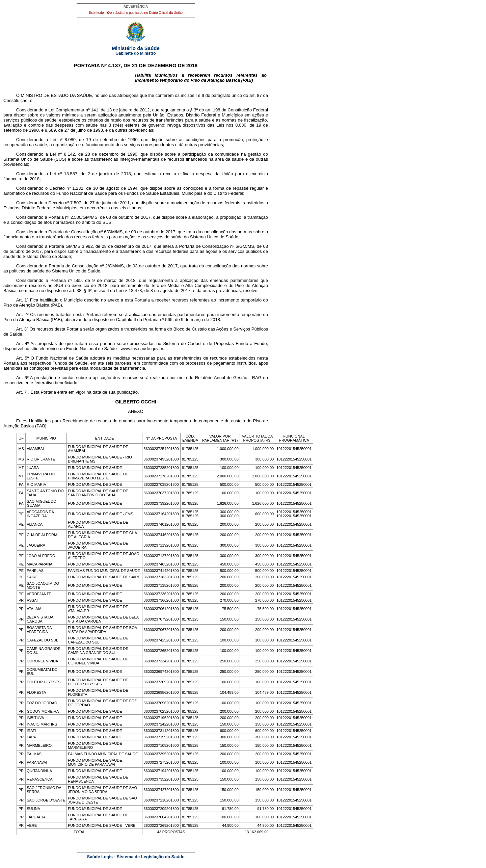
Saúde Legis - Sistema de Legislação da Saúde (136, 857)
